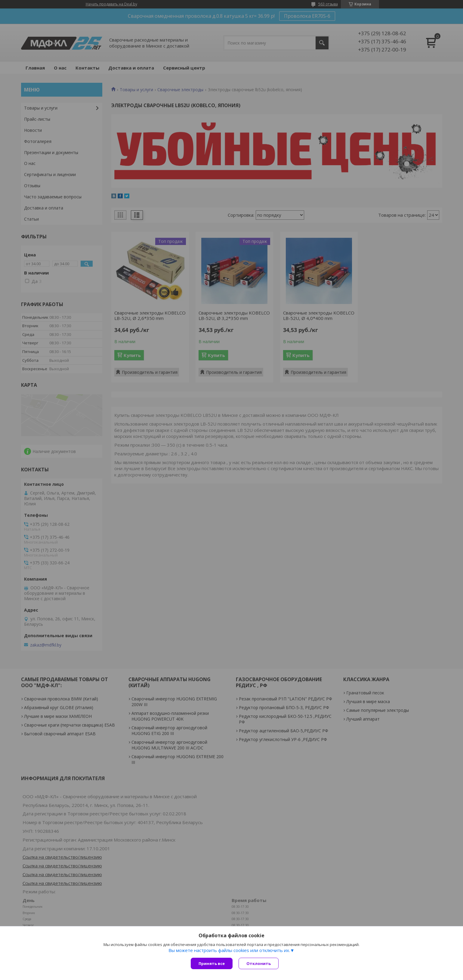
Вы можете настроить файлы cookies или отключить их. (229, 950)
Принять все (212, 963)
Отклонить (259, 963)
